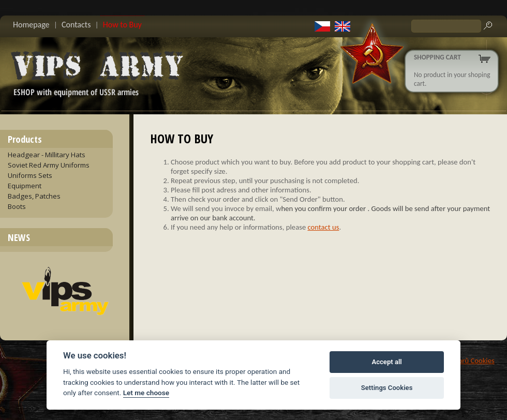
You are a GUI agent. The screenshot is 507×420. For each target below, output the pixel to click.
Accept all (386, 362)
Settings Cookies (387, 388)
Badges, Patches (34, 196)
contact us (324, 227)
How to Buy (122, 25)
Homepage (31, 25)
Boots (17, 206)
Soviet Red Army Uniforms (49, 165)
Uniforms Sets (30, 175)
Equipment (25, 186)
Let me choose (146, 393)
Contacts (76, 25)
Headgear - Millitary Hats (47, 155)
